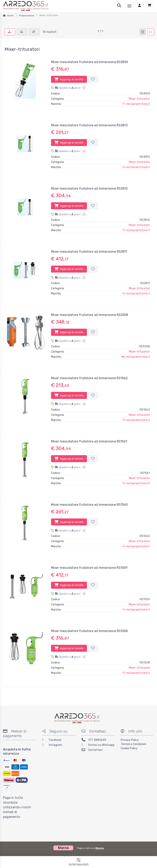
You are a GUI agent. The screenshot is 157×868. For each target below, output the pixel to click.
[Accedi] (140, 6)
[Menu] (129, 6)
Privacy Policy (130, 740)
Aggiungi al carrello (69, 79)
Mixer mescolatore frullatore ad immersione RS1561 (89, 441)
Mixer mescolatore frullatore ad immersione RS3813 (89, 125)
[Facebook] (59, 740)
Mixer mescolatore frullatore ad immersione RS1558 (89, 631)
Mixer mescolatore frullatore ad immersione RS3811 (89, 252)
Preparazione (26, 16)
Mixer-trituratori (139, 99)
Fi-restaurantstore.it (136, 104)
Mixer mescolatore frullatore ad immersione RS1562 (89, 378)
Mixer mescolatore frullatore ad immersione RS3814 (89, 62)
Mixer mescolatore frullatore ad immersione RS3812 (89, 189)
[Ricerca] (119, 6)
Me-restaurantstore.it (136, 357)
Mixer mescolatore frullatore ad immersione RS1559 (89, 568)
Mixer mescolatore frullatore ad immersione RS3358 (90, 315)
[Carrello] (149, 6)
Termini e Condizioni (133, 744)
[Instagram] (59, 745)
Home (10, 16)
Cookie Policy (129, 748)
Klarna (100, 848)
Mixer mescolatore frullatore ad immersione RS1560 (89, 505)
